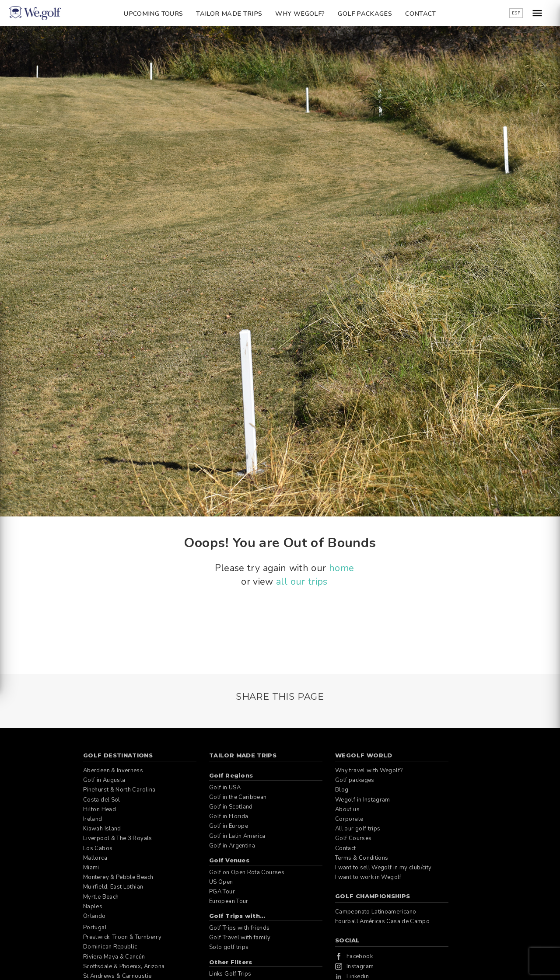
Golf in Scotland (231, 807)
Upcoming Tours (153, 14)
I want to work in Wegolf (368, 877)
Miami (91, 868)
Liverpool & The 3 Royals (118, 838)
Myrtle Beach (101, 897)
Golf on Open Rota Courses (247, 872)
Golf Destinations (118, 755)
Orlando (94, 916)
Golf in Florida (229, 816)
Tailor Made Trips (229, 14)
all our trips (302, 582)
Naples (93, 907)
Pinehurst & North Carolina (119, 790)
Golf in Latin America (237, 836)
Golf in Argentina (232, 846)
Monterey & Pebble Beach (118, 877)
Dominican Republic (110, 947)
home (341, 568)
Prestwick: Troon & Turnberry (122, 937)
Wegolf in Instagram (363, 800)
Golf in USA (225, 788)
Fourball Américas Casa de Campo (382, 921)
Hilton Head (100, 809)
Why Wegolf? (300, 14)
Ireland (93, 819)
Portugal (95, 928)
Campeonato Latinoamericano (376, 912)
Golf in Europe (229, 826)
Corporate (349, 819)
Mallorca (95, 858)
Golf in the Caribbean (238, 797)
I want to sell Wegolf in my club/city (383, 868)
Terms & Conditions (362, 858)
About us (347, 809)
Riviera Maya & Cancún (114, 957)
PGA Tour (222, 892)
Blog (342, 790)
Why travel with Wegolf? (369, 771)
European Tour (229, 901)
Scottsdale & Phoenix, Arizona (124, 966)
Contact (421, 14)
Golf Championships (373, 896)
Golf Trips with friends (239, 928)
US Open (221, 882)
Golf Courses (353, 838)
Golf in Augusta (104, 780)
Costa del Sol (102, 800)
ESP (516, 13)
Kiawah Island (102, 829)
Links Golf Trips (230, 974)
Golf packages (365, 14)
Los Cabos (98, 848)
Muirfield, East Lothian (113, 887)
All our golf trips (358, 829)
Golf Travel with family (240, 938)
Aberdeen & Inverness (113, 771)
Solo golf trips (229, 947)
